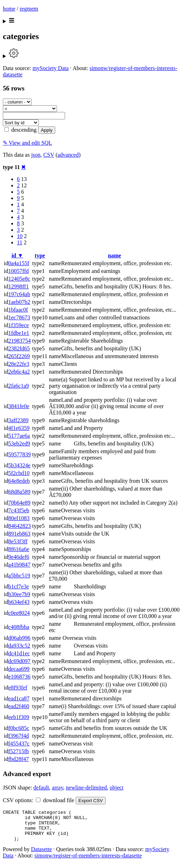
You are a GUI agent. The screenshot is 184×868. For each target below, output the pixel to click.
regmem (29, 9)
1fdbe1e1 (19, 333)
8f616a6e (19, 549)
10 (20, 236)
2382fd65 (19, 348)
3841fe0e (19, 406)
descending (20, 130)
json (36, 155)
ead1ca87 (19, 698)
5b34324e (19, 465)
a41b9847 (19, 565)
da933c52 (19, 646)
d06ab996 (19, 638)
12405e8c (19, 279)
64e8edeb (19, 481)
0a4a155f (19, 263)
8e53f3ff (18, 541)
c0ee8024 (19, 613)
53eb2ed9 (19, 444)
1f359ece (18, 325)
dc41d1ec (19, 653)
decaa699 (19, 669)
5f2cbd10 (19, 473)
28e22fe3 (19, 364)
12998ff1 (18, 286)
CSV (49, 155)
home (9, 9)
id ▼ (17, 255)
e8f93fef (18, 688)
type (40, 255)
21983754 (19, 341)
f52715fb (18, 751)
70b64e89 (19, 503)
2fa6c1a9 (18, 386)
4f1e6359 (19, 428)
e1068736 (19, 677)
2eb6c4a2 (19, 372)
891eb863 (19, 534)
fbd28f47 (18, 759)
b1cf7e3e (18, 586)
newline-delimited (86, 788)
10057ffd (18, 271)
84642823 (19, 526)
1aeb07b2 (19, 302)
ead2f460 (19, 706)
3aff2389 (18, 420)
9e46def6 (19, 557)
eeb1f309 (19, 717)
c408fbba (19, 627)
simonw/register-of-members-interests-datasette (88, 862)
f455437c (19, 744)
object (117, 788)
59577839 (19, 454)
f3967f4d (18, 736)
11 (20, 242)
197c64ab (19, 294)
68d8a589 (19, 492)
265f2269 (19, 356)
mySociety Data (50, 68)
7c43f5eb (19, 510)
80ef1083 (19, 518)
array (58, 788)
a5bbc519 (19, 576)
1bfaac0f (18, 310)
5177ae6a (19, 436)
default (41, 788)
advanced (68, 155)
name (115, 255)
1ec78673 (19, 317)
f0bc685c (19, 728)
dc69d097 (19, 661)
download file (55, 800)
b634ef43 (19, 602)
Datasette (42, 855)
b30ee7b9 (19, 594)
